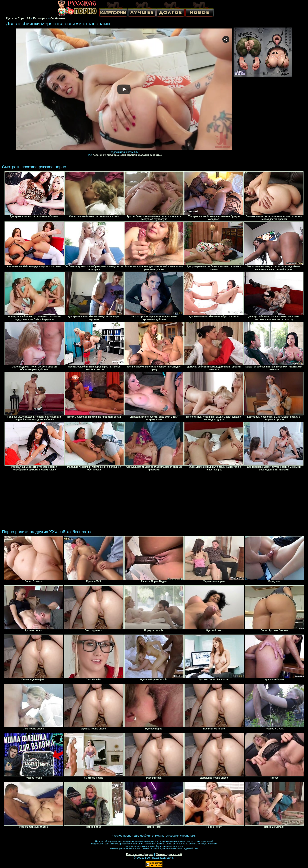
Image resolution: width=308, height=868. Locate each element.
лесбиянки (99, 155)
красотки (143, 155)
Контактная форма (140, 854)
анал (110, 155)
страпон (132, 155)
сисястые (156, 155)
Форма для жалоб (169, 854)
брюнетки (120, 155)
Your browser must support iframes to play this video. (124, 89)
